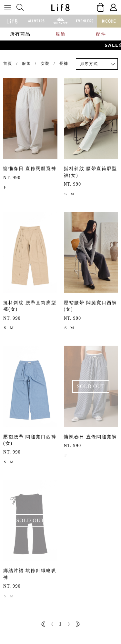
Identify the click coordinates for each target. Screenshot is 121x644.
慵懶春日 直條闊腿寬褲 (30, 169)
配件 (101, 34)
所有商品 (20, 34)
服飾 (61, 34)
